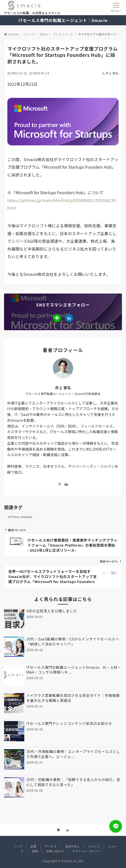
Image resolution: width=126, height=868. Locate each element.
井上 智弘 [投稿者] (112, 73)
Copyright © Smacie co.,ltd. (63, 861)
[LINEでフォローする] (57, 318)
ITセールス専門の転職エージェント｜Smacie (63, 20)
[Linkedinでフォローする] (69, 318)
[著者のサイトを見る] (60, 484)
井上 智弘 (63, 388)
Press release (22, 517)
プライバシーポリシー (87, 851)
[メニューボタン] (116, 8)
